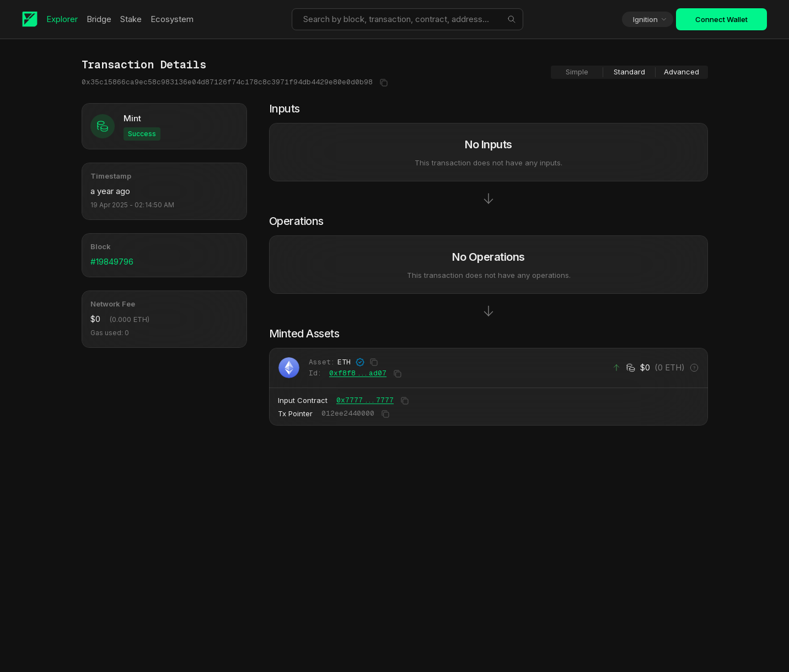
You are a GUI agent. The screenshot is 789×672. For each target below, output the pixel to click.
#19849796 (112, 262)
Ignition (650, 19)
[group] (629, 72)
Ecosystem (174, 19)
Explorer (64, 19)
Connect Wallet (721, 19)
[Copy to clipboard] (383, 83)
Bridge (101, 19)
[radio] (577, 72)
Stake (133, 19)
